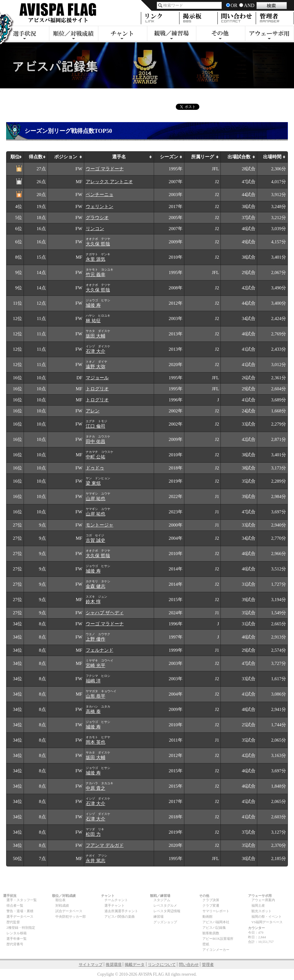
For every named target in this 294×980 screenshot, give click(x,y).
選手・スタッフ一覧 (22, 900)
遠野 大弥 (96, 367)
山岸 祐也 (96, 499)
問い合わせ (189, 965)
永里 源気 (96, 259)
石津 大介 (96, 351)
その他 (221, 34)
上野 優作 (96, 639)
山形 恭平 (96, 696)
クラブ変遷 (211, 905)
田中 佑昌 (96, 442)
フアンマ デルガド (105, 845)
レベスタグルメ (165, 905)
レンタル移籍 (17, 933)
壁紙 (206, 944)
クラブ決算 (211, 900)
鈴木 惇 (93, 602)
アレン (93, 411)
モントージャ (100, 525)
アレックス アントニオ (109, 182)
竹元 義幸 (96, 275)
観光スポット (262, 911)
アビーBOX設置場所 (218, 939)
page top (255, 884)
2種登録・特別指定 (21, 928)
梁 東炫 (93, 483)
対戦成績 (62, 905)
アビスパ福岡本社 (216, 922)
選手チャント (115, 905)
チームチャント (116, 900)
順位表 (60, 900)
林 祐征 (93, 321)
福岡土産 (258, 905)
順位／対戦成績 (73, 34)
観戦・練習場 (171, 34)
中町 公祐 (96, 457)
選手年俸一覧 (17, 939)
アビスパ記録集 (214, 928)
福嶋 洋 (93, 681)
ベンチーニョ (100, 195)
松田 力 (93, 834)
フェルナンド (100, 650)
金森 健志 (96, 586)
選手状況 (24, 34)
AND (249, 5)
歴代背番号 (15, 944)
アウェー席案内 (263, 900)
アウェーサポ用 (269, 34)
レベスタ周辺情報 (167, 911)
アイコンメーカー (216, 950)
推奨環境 (114, 965)
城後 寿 (93, 305)
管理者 (208, 965)
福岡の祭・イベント (267, 916)
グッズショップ (165, 922)
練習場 (158, 916)
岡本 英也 (96, 742)
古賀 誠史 (96, 540)
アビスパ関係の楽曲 (120, 916)
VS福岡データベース (267, 922)
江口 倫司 (96, 426)
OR (234, 5)
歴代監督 (13, 922)
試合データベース (69, 911)
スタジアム (162, 900)
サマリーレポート (216, 911)
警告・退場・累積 (20, 911)
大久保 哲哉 (98, 244)
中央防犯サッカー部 (71, 916)
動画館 (207, 916)
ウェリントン (100, 206)
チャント (123, 34)
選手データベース (20, 916)
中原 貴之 (96, 788)
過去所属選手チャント (121, 911)
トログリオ (97, 389)
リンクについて (162, 965)
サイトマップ (91, 965)
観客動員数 (211, 933)
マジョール (97, 378)
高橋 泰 (93, 712)
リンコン (95, 229)
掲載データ (135, 965)
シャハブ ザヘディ (105, 613)
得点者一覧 (15, 905)
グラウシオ (97, 218)
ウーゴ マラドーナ (105, 169)
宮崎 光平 (96, 666)
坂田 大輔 (96, 336)
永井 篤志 (96, 861)
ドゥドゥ (95, 468)
